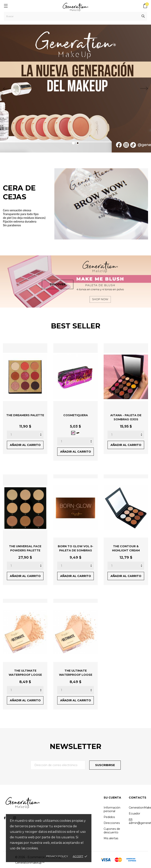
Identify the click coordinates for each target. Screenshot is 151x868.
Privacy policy (57, 856)
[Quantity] (25, 435)
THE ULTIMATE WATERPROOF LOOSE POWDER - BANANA (25, 675)
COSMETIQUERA (76, 415)
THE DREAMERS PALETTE (25, 415)
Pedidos (109, 817)
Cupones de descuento (112, 831)
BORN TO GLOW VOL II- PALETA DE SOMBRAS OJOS (75, 550)
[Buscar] (75, 16)
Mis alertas (111, 838)
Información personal (112, 809)
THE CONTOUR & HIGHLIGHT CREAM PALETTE (126, 550)
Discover (58, 284)
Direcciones (112, 823)
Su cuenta (112, 798)
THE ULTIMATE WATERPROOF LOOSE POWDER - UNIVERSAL (76, 675)
